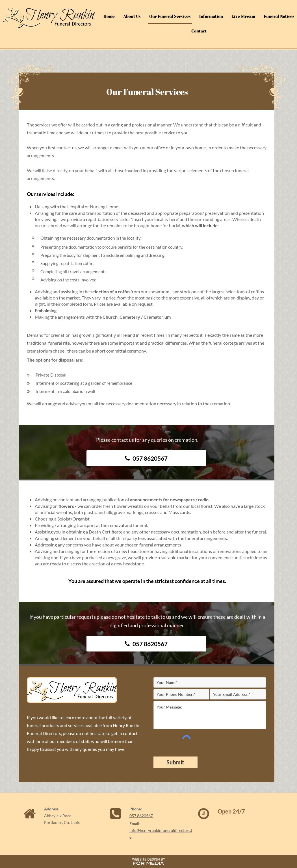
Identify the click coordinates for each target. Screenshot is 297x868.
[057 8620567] (146, 458)
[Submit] (175, 762)
